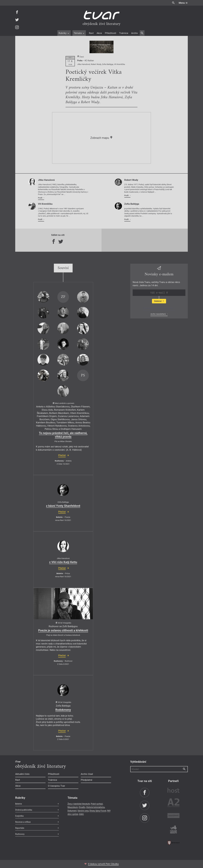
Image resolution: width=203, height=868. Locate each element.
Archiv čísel (87, 774)
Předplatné (87, 780)
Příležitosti (111, 33)
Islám (81, 814)
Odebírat (159, 301)
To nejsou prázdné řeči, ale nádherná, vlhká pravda (63, 435)
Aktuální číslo (22, 774)
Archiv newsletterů (158, 314)
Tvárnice (124, 33)
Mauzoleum (73, 807)
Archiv (134, 33)
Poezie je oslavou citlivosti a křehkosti (63, 630)
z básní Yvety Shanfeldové (63, 506)
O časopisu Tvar (56, 786)
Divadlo (82, 807)
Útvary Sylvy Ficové (98, 811)
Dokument (72, 811)
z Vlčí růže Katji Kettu (63, 562)
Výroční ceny (83, 811)
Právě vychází (97, 804)
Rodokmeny (63, 710)
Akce (99, 33)
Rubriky (64, 33)
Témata (79, 33)
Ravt (91, 33)
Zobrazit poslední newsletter (158, 308)
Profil (40, 198)
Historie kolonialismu (95, 807)
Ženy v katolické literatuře (79, 804)
